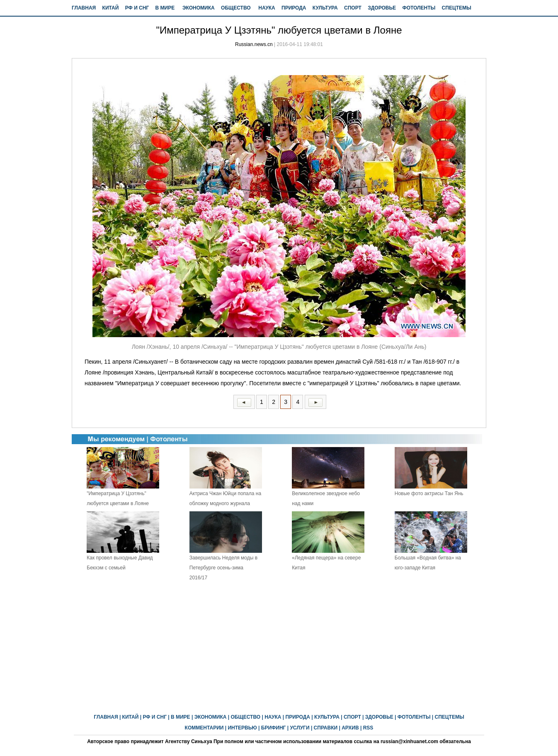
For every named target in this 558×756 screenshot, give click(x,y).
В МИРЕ (165, 8)
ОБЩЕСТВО (236, 8)
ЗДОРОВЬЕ (382, 8)
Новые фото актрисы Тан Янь (429, 493)
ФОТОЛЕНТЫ (419, 8)
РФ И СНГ (137, 8)
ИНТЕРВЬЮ (242, 728)
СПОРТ (353, 8)
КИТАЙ (111, 8)
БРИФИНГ (274, 728)
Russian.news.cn (254, 44)
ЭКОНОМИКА (199, 8)
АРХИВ (350, 728)
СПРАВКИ (326, 728)
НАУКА (267, 8)
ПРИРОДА (294, 8)
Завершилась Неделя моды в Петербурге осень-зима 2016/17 (223, 568)
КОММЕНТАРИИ (204, 728)
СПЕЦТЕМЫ (457, 8)
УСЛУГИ (300, 728)
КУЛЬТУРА (325, 8)
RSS (368, 728)
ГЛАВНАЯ (84, 8)
